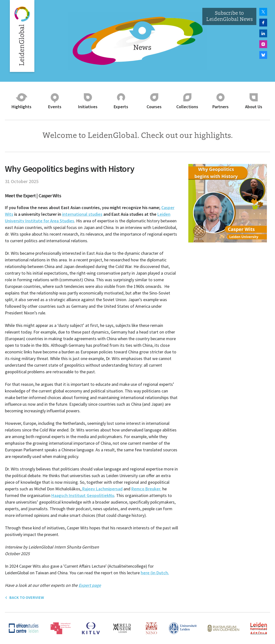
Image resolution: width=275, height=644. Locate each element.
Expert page (90, 585)
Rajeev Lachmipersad (102, 489)
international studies (82, 214)
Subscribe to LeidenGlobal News (229, 16)
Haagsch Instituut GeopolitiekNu (83, 495)
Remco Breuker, (146, 489)
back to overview (24, 597)
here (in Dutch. (155, 573)
